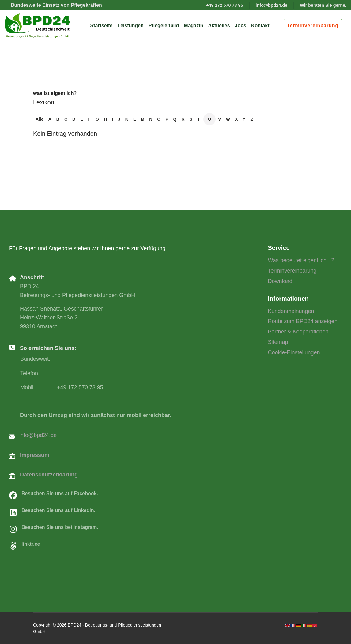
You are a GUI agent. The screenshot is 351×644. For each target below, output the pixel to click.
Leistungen (130, 26)
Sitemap (278, 342)
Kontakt (260, 26)
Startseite (102, 26)
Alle (40, 119)
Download (280, 281)
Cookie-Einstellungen (294, 352)
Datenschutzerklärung (49, 475)
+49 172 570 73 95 (225, 5)
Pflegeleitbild (164, 26)
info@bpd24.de (272, 5)
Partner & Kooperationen (298, 332)
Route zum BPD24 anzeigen (303, 321)
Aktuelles (219, 26)
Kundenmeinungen (291, 311)
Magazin (193, 26)
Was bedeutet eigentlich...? (301, 260)
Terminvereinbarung (313, 26)
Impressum (35, 455)
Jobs (241, 26)
